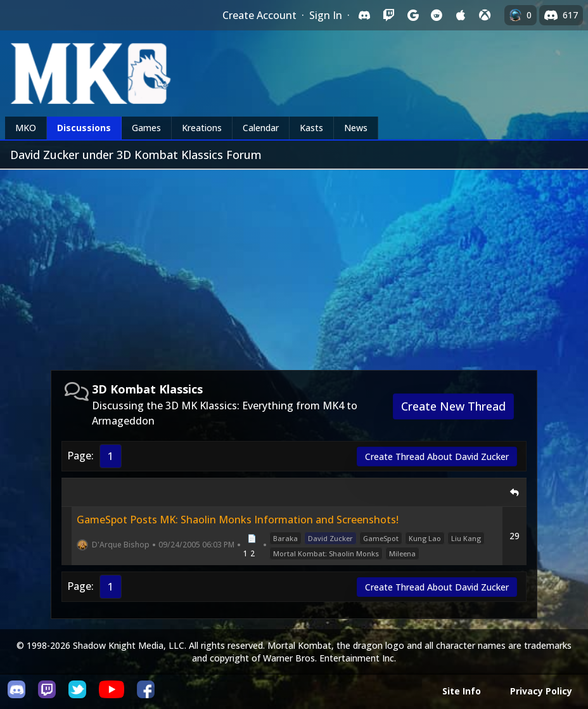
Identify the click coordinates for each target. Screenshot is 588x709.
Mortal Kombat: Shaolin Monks (326, 553)
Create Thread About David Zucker (437, 457)
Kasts (311, 128)
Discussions (84, 128)
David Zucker (330, 538)
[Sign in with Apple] (461, 15)
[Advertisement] (294, 265)
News (356, 128)
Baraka (285, 538)
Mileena (402, 553)
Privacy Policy (541, 691)
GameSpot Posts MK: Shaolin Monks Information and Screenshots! (238, 520)
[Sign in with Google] (412, 15)
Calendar (261, 128)
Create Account (259, 15)
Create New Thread (453, 406)
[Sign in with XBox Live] (485, 15)
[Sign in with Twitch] (388, 15)
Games (146, 128)
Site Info (462, 691)
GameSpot (381, 538)
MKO (26, 128)
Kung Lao (425, 538)
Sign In (326, 15)
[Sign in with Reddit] (437, 15)
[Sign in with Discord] (364, 15)
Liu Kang (466, 538)
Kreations (202, 128)
